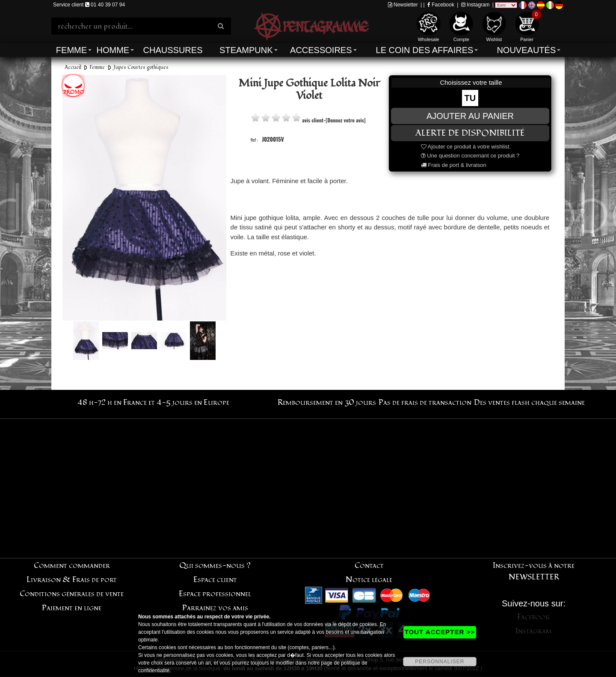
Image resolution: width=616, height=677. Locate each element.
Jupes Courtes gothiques (141, 67)
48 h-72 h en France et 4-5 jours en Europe (153, 402)
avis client (313, 120)
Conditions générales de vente (72, 594)
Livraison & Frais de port (72, 580)
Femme (71, 50)
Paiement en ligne (72, 608)
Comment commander (72, 566)
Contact (369, 566)
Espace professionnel (215, 594)
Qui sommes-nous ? (215, 566)
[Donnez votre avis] (345, 120)
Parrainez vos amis (215, 608)
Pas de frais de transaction (425, 402)
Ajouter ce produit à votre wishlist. (466, 147)
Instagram (475, 5)
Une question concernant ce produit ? (470, 156)
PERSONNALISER (440, 662)
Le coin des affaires (425, 50)
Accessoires (321, 50)
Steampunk (246, 50)
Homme (113, 50)
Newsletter (403, 5)
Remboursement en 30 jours (327, 402)
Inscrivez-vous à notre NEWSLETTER (534, 571)
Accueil (73, 67)
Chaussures (173, 50)
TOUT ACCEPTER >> (440, 632)
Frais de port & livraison (454, 165)
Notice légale (369, 580)
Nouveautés (526, 50)
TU (470, 98)
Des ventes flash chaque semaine (529, 402)
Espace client (215, 580)
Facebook (441, 5)
